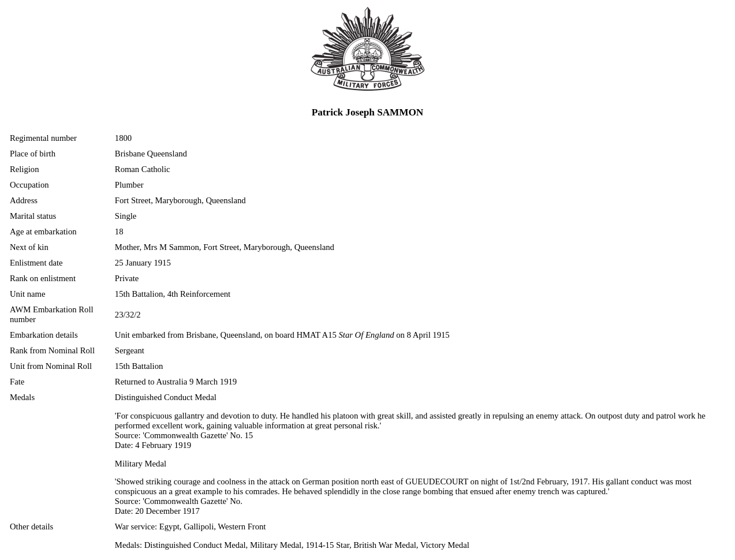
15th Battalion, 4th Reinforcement (173, 294)
